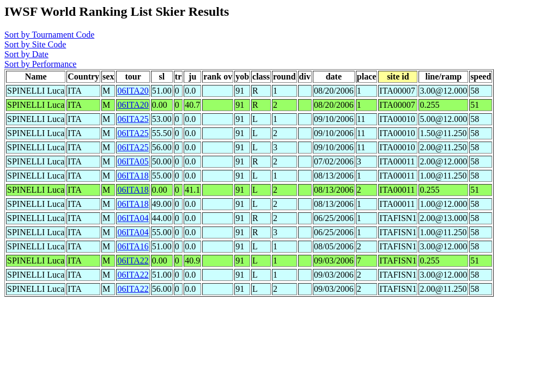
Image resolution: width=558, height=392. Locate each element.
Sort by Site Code (35, 44)
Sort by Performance (40, 64)
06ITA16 (133, 246)
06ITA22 (133, 261)
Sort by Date (26, 54)
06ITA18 (133, 176)
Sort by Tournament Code (49, 35)
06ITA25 (133, 119)
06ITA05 (133, 161)
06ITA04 (133, 218)
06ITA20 (133, 91)
